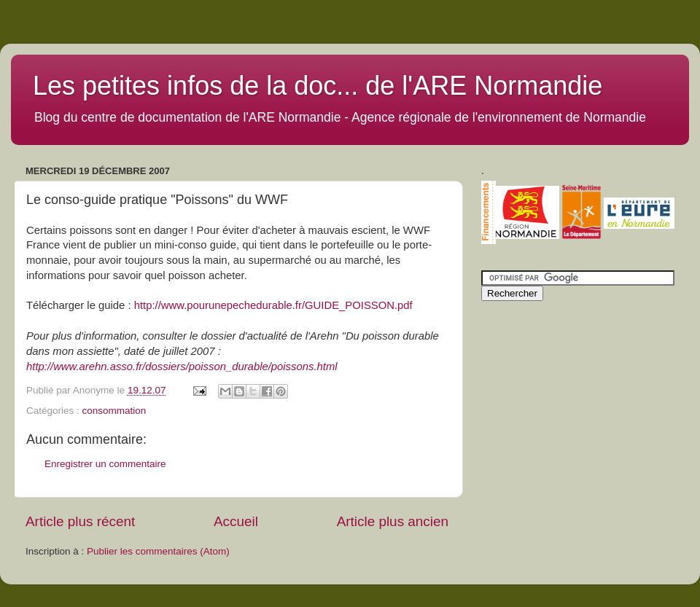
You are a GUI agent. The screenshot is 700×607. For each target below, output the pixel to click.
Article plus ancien (393, 521)
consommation (114, 411)
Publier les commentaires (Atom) (158, 551)
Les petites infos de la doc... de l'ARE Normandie (318, 86)
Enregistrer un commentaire (105, 464)
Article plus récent (80, 521)
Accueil (236, 521)
